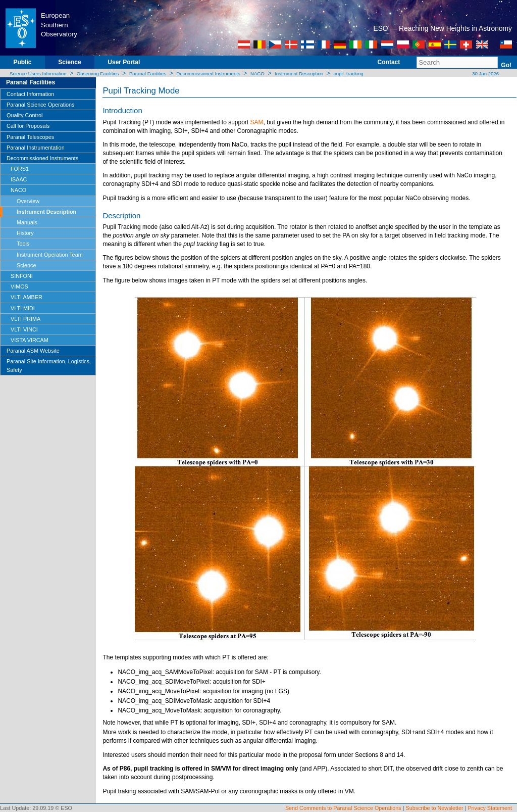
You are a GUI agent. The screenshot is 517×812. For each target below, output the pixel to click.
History (25, 233)
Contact (389, 62)
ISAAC (19, 179)
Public (22, 62)
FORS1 (20, 169)
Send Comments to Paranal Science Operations (343, 808)
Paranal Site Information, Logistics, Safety (49, 365)
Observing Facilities (98, 74)
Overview (28, 201)
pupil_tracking (348, 74)
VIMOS (19, 286)
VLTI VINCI (24, 329)
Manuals (27, 222)
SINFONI (22, 276)
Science (69, 62)
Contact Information (30, 94)
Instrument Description (299, 74)
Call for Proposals (28, 126)
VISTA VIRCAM (30, 340)
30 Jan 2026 (485, 74)
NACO (257, 74)
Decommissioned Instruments (208, 74)
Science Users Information (38, 74)
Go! (506, 65)
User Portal (124, 62)
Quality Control (24, 115)
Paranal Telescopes (30, 137)
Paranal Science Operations (40, 105)
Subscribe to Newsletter (435, 808)
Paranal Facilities (148, 74)
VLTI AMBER (27, 297)
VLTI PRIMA (25, 319)
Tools (23, 244)
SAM (257, 122)
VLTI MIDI (23, 308)
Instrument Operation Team (50, 255)
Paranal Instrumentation (36, 148)
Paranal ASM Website (33, 351)
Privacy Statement (490, 808)
